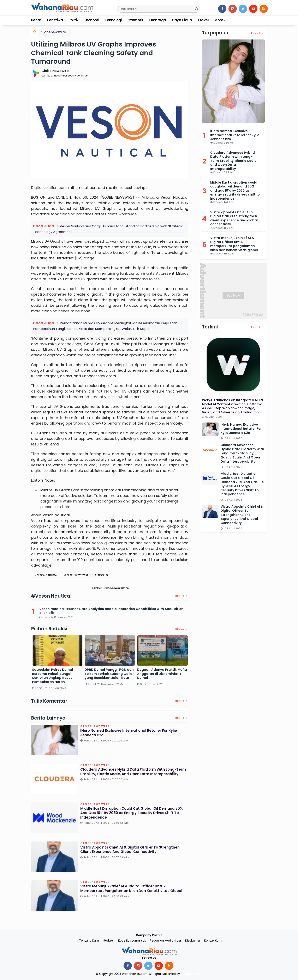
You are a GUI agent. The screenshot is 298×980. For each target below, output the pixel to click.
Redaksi (109, 941)
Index (182, 596)
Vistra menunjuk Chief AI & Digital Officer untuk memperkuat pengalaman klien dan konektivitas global (128, 891)
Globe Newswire (55, 71)
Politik (73, 20)
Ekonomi (92, 20)
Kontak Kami (213, 941)
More (219, 20)
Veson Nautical (47, 575)
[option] (57, 664)
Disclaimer (193, 941)
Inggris (103, 575)
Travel (203, 20)
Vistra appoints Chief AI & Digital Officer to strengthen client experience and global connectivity (133, 850)
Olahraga (158, 20)
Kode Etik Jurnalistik (132, 941)
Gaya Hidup (182, 20)
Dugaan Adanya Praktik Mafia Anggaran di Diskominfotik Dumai (162, 674)
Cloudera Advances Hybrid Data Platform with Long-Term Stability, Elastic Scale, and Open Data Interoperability (131, 774)
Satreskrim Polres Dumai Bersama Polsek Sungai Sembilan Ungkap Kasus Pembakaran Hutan (52, 676)
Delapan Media (191, 974)
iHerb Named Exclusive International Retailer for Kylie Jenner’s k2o (131, 733)
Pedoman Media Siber (166, 941)
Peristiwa (55, 20)
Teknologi (113, 20)
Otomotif (135, 20)
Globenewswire (53, 32)
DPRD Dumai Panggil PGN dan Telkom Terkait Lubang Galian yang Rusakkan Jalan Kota (110, 674)
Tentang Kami (89, 941)
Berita (36, 20)
